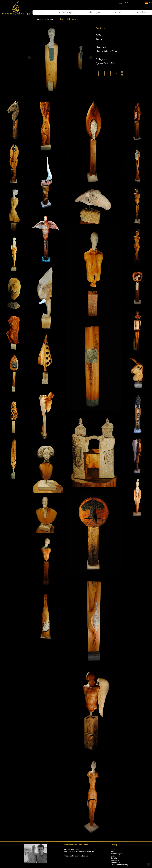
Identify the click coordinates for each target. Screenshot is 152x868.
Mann (114, 63)
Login (121, 3)
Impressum (115, 863)
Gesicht (107, 63)
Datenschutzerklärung (119, 865)
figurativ (100, 63)
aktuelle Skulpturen (45, 19)
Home (113, 849)
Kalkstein (107, 51)
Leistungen (94, 12)
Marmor (99, 51)
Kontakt (118, 12)
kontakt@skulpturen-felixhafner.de (80, 851)
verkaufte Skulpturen (67, 19)
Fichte (115, 51)
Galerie (40, 12)
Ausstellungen (66, 12)
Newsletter (142, 12)
